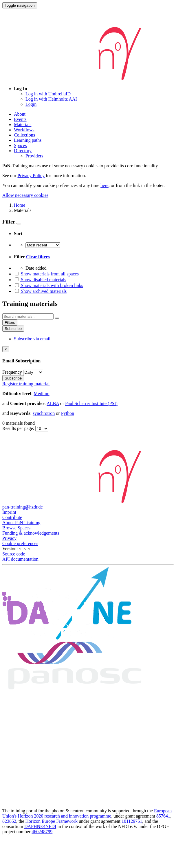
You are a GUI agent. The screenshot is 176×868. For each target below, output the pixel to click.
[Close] (6, 349)
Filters (10, 323)
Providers (34, 156)
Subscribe (13, 329)
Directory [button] (23, 151)
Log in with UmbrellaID (48, 94)
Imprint (9, 512)
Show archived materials (40, 291)
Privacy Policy (31, 176)
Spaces (20, 145)
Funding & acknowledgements (31, 533)
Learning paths (28, 140)
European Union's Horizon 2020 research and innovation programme (87, 813)
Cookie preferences (20, 543)
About (20, 114)
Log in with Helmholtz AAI (51, 99)
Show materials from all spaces (46, 274)
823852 (9, 821)
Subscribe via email (32, 339)
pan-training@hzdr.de (23, 507)
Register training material (26, 384)
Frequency (12, 372)
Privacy (9, 538)
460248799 (42, 832)
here (104, 185)
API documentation (20, 559)
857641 (163, 816)
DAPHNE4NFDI (40, 826)
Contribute (12, 517)
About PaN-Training (21, 523)
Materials (23, 125)
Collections (24, 135)
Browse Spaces (16, 528)
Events (20, 119)
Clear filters (38, 257)
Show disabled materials (40, 280)
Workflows (24, 130)
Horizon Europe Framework (52, 821)
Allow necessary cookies (25, 195)
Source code (14, 554)
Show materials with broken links (48, 285)
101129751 (132, 821)
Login (31, 104)
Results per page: (19, 428)
